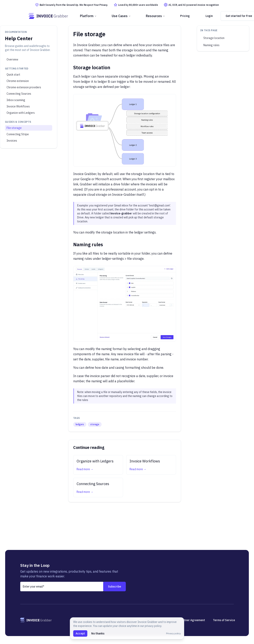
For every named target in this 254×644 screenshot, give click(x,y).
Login (209, 16)
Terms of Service (224, 620)
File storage (14, 128)
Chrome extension (18, 81)
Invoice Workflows (18, 106)
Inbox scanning (16, 100)
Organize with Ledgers (21, 113)
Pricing (185, 16)
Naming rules (211, 45)
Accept (80, 633)
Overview (12, 59)
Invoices (12, 141)
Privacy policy (173, 633)
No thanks (98, 633)
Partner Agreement (192, 620)
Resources (155, 16)
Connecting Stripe (18, 134)
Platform (88, 16)
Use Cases (121, 16)
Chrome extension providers (24, 87)
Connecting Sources (19, 94)
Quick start (13, 75)
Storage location (214, 38)
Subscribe (114, 587)
